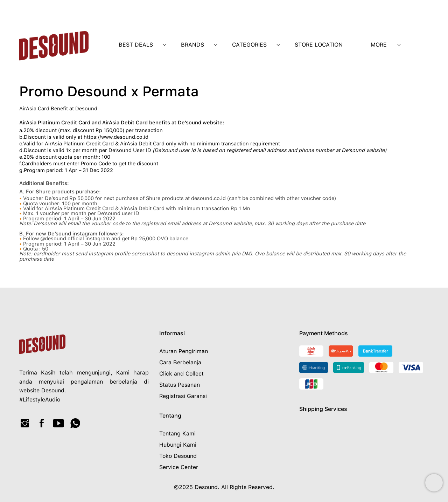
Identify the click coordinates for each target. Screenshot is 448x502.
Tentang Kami (177, 434)
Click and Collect (181, 374)
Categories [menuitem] (249, 45)
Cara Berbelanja (180, 362)
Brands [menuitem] (192, 45)
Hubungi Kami (178, 445)
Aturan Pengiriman (184, 351)
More (379, 45)
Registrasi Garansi (183, 396)
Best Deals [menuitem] (136, 45)
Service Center (179, 467)
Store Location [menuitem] (319, 45)
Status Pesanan (180, 385)
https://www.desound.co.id (116, 137)
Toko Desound (178, 456)
